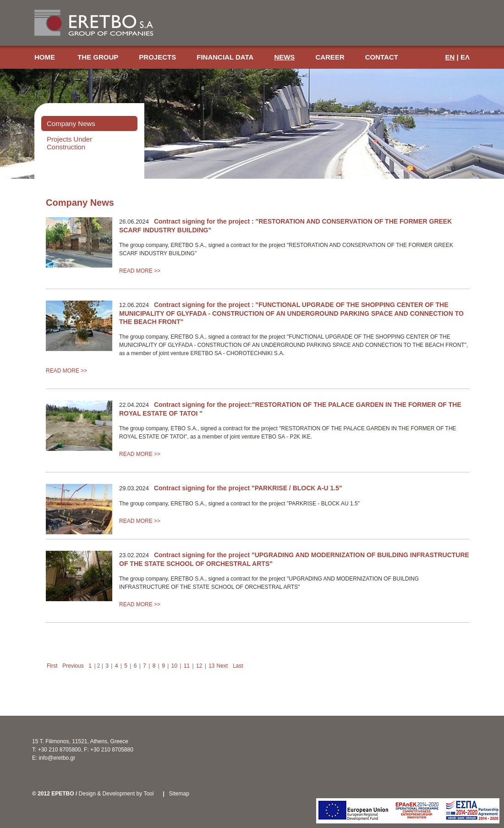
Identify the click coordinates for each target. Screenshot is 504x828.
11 (187, 666)
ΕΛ (465, 57)
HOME (46, 57)
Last (238, 666)
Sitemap (179, 794)
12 (199, 666)
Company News (71, 123)
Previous (73, 666)
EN (450, 57)
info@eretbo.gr (57, 758)
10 (174, 666)
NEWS (284, 57)
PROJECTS (157, 57)
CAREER (330, 57)
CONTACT (382, 57)
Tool (148, 794)
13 (211, 666)
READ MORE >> (140, 271)
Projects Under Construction (69, 143)
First (52, 666)
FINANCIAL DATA (225, 57)
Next (222, 666)
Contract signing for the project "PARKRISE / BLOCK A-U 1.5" (248, 488)
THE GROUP (98, 57)
